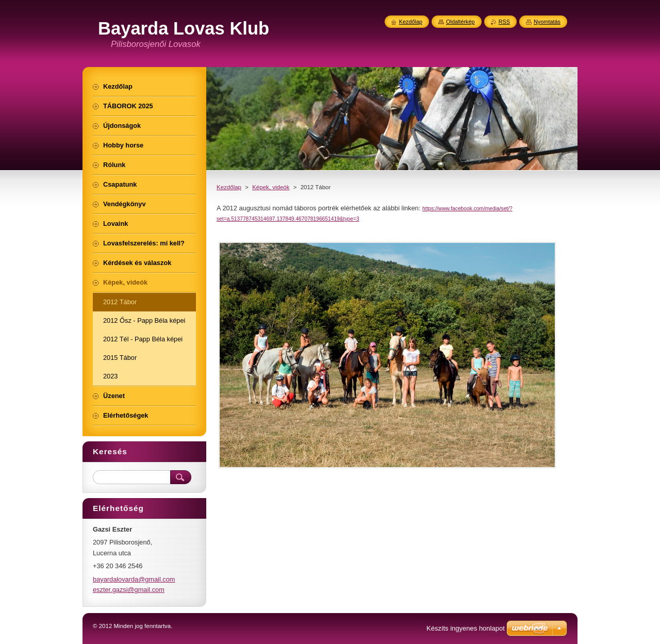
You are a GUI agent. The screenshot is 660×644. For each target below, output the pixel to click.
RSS (504, 22)
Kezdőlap (229, 187)
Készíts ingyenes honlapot (466, 628)
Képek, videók (271, 187)
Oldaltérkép (460, 22)
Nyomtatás (547, 22)
